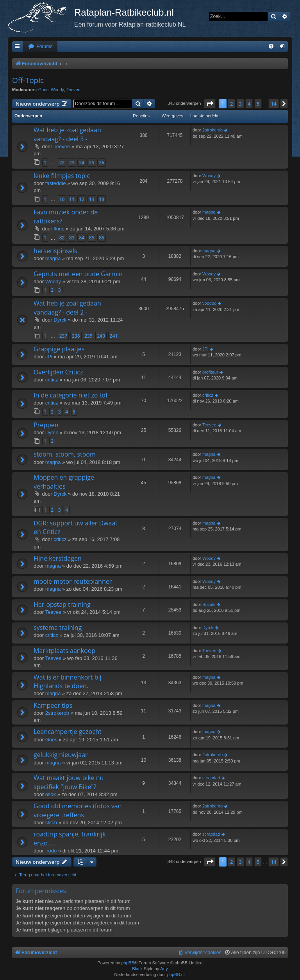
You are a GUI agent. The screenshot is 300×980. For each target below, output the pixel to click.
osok (51, 794)
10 (62, 199)
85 (92, 238)
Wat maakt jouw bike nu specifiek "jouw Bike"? (69, 782)
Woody (57, 90)
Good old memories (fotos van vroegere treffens (78, 810)
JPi (49, 357)
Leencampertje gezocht (68, 732)
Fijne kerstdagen (58, 558)
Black (137, 969)
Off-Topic (28, 80)
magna (209, 212)
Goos (43, 90)
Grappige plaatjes (59, 349)
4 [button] (249, 104)
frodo (51, 851)
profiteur (210, 372)
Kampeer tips (53, 705)
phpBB (128, 963)
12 (82, 199)
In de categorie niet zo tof (71, 395)
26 (102, 163)
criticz (52, 380)
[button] (210, 104)
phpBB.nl (176, 975)
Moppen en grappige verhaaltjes (64, 482)
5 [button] (258, 104)
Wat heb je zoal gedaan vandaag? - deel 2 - (67, 307)
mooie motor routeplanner (73, 581)
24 (82, 163)
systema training (58, 628)
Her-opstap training (62, 604)
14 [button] (274, 104)
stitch (51, 823)
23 (72, 163)
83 (72, 238)
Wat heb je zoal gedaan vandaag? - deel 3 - (67, 134)
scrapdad (211, 778)
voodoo (209, 303)
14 (102, 199)
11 (72, 199)
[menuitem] (40, 47)
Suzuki (209, 604)
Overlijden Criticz (58, 372)
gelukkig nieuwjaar (61, 755)
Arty (164, 969)
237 (63, 336)
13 (92, 199)
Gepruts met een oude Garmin (78, 274)
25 (92, 163)
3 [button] (240, 104)
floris (59, 229)
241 (114, 336)
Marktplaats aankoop (64, 651)
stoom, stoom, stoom (65, 454)
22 (62, 163)
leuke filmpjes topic (62, 176)
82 (62, 238)
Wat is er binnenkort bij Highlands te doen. (68, 682)
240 (101, 336)
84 (82, 238)
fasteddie (56, 183)
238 (76, 336)
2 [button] (231, 104)
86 (102, 238)
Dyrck (60, 320)
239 (88, 336)
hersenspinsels (55, 251)
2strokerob (212, 130)
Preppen (46, 425)
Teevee (73, 90)
